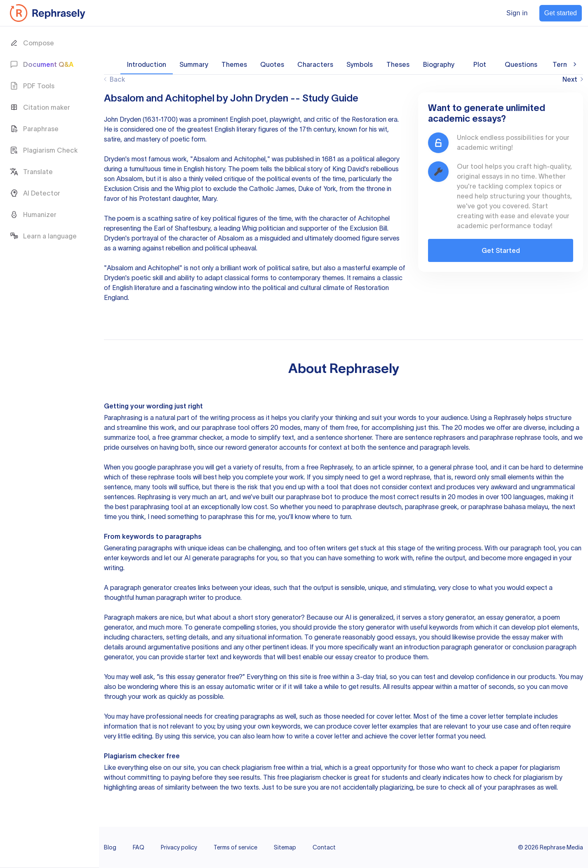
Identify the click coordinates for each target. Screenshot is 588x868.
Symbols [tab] (360, 64)
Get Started (501, 250)
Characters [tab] (315, 64)
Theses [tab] (398, 64)
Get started (561, 13)
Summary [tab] (194, 64)
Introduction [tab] (147, 64)
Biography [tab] (439, 64)
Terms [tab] (562, 64)
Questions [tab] (521, 64)
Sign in (517, 13)
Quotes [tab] (272, 64)
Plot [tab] (480, 64)
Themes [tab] (234, 64)
